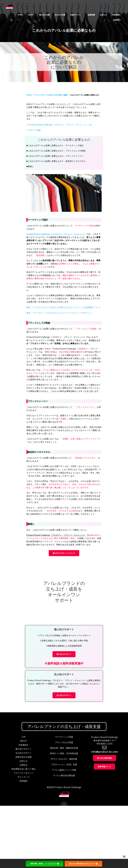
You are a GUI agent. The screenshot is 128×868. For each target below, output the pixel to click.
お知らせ (92, 14)
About (20, 14)
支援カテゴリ (65, 14)
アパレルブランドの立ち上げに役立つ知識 (52, 107)
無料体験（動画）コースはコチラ (45, 864)
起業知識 (80, 14)
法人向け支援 (49, 14)
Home (9, 14)
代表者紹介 (105, 14)
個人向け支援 (33, 14)
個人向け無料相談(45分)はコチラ (83, 864)
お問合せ (118, 14)
